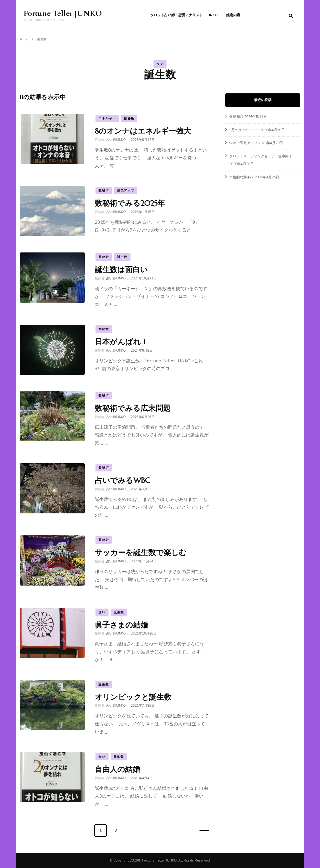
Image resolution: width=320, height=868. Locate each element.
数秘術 (129, 118)
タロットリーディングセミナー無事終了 (261, 156)
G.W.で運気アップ (243, 143)
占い (102, 612)
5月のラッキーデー (244, 130)
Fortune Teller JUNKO (63, 14)
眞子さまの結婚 (121, 625)
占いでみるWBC (122, 480)
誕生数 (122, 257)
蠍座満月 (236, 117)
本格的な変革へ (241, 177)
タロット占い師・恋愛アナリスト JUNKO (184, 15)
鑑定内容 (233, 15)
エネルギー (107, 118)
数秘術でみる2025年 (130, 203)
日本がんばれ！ (121, 342)
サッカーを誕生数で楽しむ (141, 552)
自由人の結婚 (117, 769)
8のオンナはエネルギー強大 (143, 131)
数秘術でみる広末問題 (133, 408)
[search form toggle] (291, 16)
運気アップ (126, 191)
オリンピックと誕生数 (133, 697)
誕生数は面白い (121, 270)
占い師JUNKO (116, 140)
